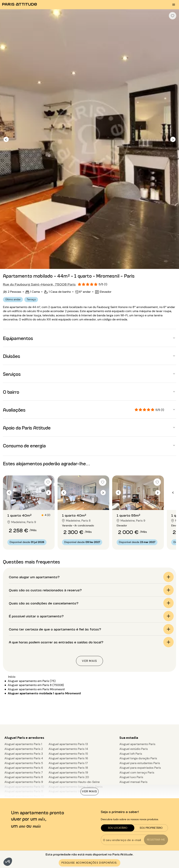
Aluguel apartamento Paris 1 (23, 744)
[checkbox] (173, 16)
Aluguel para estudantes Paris (140, 763)
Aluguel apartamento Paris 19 (68, 772)
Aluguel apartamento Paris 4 (24, 758)
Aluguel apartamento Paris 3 (24, 754)
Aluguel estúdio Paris (134, 749)
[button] (8, 862)
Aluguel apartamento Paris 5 (24, 763)
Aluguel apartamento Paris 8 (24, 777)
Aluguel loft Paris (131, 754)
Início (12, 677)
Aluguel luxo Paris (131, 777)
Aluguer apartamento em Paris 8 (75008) (36, 685)
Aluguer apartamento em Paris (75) (32, 681)
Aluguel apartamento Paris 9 (24, 782)
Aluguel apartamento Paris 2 (24, 749)
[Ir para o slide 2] (29, 503)
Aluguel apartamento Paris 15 (68, 754)
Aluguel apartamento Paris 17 (68, 763)
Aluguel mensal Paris (133, 782)
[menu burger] (174, 5)
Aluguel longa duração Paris (138, 758)
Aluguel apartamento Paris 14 (68, 749)
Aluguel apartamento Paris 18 (68, 768)
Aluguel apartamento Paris (137, 744)
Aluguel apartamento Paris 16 (68, 758)
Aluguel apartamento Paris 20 (69, 777)
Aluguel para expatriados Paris (140, 768)
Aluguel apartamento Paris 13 (68, 744)
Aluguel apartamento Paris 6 (24, 768)
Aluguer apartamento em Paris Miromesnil (36, 689)
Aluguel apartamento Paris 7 (24, 772)
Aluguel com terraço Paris (137, 772)
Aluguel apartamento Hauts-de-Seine (74, 782)
